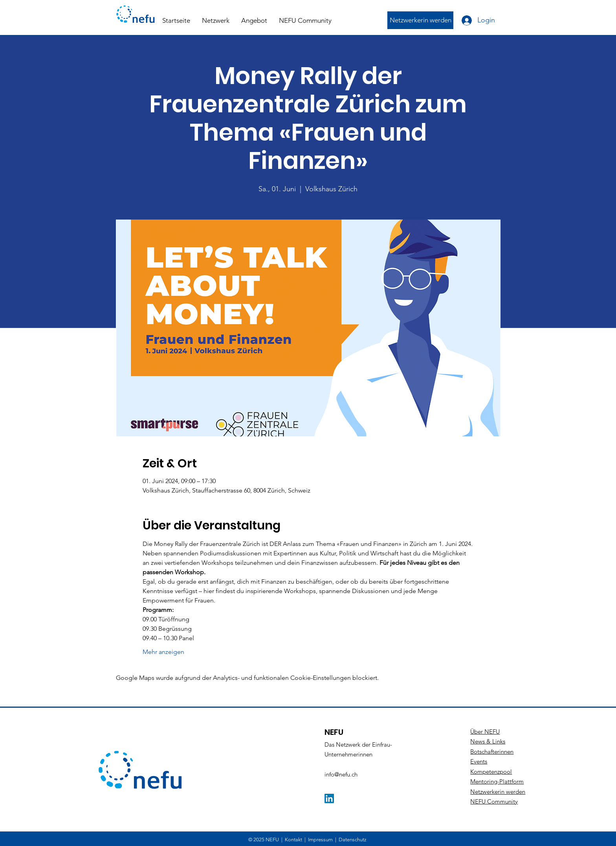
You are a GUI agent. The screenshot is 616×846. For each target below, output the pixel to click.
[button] (216, 20)
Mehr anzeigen (163, 652)
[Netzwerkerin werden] (420, 20)
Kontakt (293, 840)
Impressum (320, 840)
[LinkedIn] (329, 798)
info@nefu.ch (341, 774)
